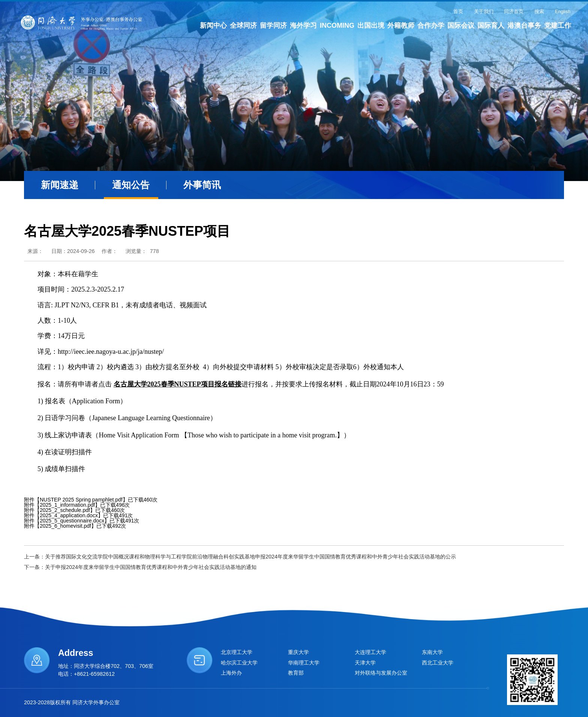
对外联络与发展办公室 (381, 673)
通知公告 (131, 185)
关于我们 (484, 12)
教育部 (296, 673)
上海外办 (231, 673)
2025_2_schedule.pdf (65, 510)
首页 (458, 12)
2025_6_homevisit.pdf (65, 526)
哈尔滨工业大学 (239, 663)
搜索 (539, 12)
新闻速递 (60, 185)
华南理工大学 (304, 663)
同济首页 (514, 12)
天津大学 (365, 663)
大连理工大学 (370, 652)
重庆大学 (298, 652)
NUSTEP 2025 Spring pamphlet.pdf (81, 500)
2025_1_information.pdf (67, 505)
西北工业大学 (438, 663)
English (563, 12)
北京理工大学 (237, 652)
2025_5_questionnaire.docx (72, 521)
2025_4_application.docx (69, 515)
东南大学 (432, 652)
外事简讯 (202, 185)
